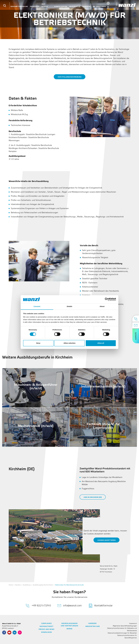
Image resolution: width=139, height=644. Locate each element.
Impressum (133, 624)
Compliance (46, 624)
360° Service (45, 5)
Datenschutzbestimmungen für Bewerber (122, 633)
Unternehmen (99, 6)
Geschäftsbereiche (19, 6)
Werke (69, 629)
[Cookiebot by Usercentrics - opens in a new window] (106, 299)
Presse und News (47, 629)
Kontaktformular (101, 606)
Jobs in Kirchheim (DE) (93, 497)
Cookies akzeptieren (106, 540)
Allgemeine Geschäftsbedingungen (125, 626)
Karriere (86, 6)
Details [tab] (69, 306)
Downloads (47, 632)
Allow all (101, 343)
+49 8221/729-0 (38, 606)
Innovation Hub (92, 626)
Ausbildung (27, 585)
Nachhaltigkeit (46, 626)
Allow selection (69, 343)
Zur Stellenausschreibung (70, 77)
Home (11, 585)
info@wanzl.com (69, 606)
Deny (38, 343)
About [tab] (102, 306)
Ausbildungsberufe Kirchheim (43, 585)
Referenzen (75, 6)
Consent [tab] (37, 306)
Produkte (35, 6)
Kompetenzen (61, 6)
